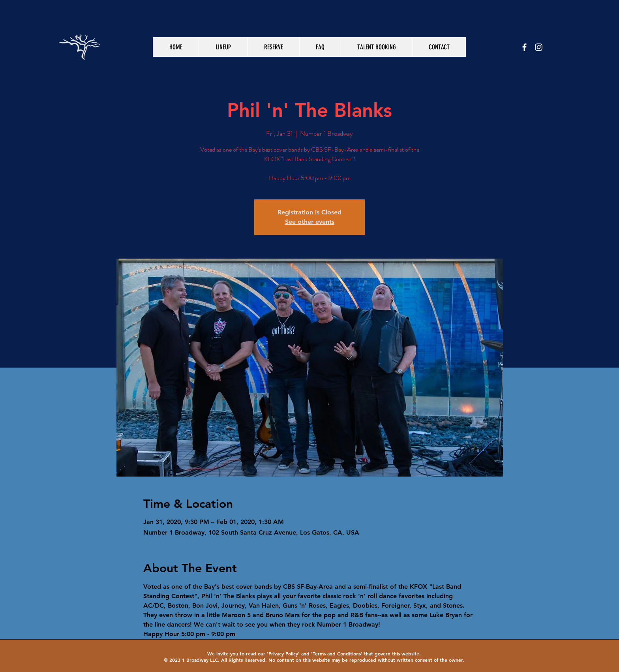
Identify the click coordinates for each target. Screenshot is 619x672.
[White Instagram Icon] (539, 47)
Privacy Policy (283, 653)
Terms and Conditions (337, 653)
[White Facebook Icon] (524, 47)
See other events (310, 222)
